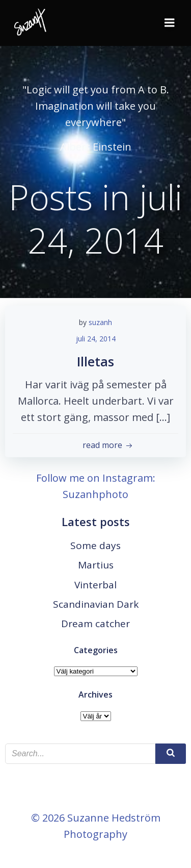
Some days (95, 545)
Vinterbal (95, 585)
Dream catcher (95, 624)
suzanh (100, 322)
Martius (96, 565)
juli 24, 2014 (96, 339)
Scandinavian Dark (96, 604)
